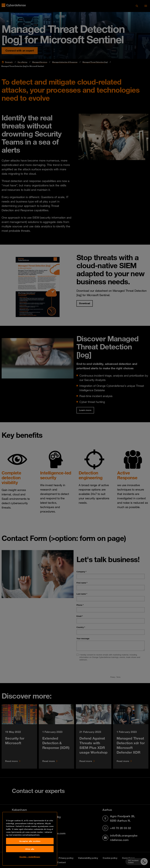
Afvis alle (30, 849)
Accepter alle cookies (30, 841)
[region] (30, 839)
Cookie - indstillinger (30, 857)
